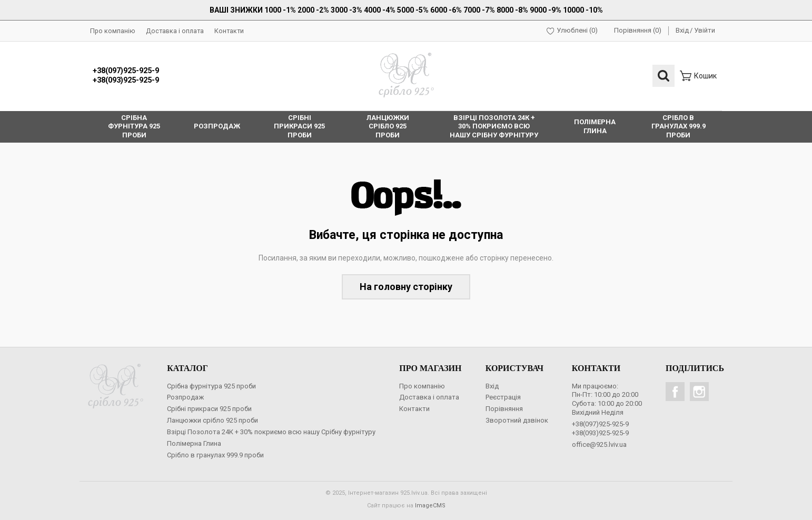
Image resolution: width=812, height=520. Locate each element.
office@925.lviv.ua (599, 444)
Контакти (229, 31)
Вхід (682, 30)
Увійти (705, 30)
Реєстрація (503, 397)
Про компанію (113, 31)
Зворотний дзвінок (517, 420)
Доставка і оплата (175, 31)
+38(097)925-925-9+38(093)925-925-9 (126, 76)
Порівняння (504, 409)
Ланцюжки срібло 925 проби (212, 420)
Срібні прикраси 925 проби (209, 409)
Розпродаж (185, 397)
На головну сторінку (406, 287)
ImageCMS (430, 506)
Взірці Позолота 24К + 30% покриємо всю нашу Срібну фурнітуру (271, 432)
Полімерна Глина (194, 443)
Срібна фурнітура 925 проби (211, 386)
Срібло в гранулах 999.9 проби (215, 455)
